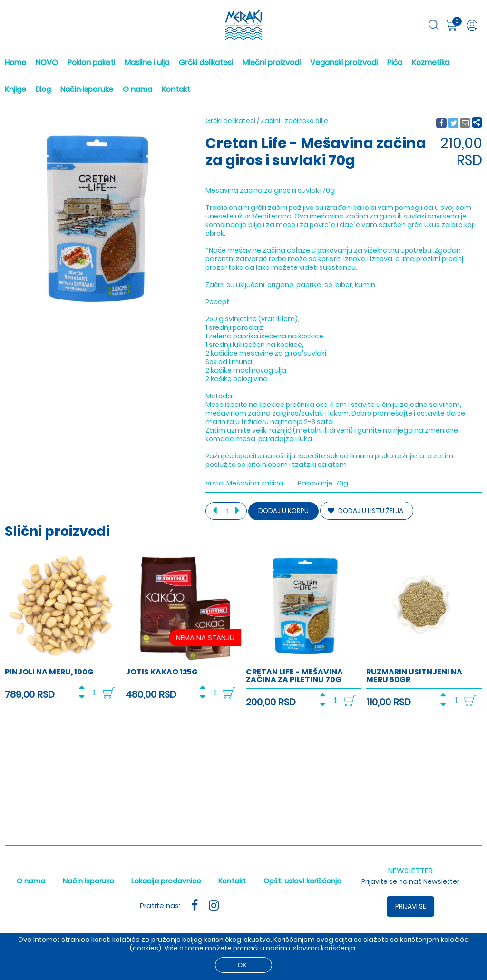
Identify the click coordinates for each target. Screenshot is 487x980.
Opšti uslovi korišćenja (302, 881)
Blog (43, 89)
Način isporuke (87, 89)
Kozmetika (431, 63)
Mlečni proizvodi (272, 63)
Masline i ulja (147, 63)
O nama (137, 89)
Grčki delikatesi (206, 63)
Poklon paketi (91, 63)
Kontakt (176, 89)
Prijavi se (411, 906)
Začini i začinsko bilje (294, 121)
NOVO (47, 63)
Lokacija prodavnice (166, 881)
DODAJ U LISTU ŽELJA (365, 511)
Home (15, 63)
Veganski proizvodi (344, 63)
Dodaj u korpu (283, 511)
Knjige (15, 89)
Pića (395, 63)
